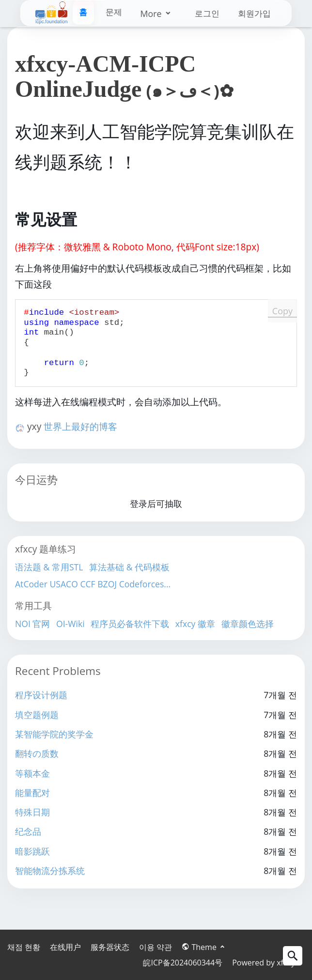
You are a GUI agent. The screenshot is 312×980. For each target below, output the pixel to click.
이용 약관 (156, 947)
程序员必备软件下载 (130, 624)
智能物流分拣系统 (50, 871)
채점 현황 (24, 947)
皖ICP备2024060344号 (183, 963)
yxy (35, 426)
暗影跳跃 (32, 851)
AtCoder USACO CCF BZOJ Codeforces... (93, 584)
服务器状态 (110, 947)
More (123, 14)
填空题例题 (37, 715)
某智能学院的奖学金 (54, 734)
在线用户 (65, 947)
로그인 (204, 14)
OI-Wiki (70, 624)
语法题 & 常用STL (49, 567)
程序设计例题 (41, 695)
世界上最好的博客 (80, 426)
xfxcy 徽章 (195, 624)
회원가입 (253, 14)
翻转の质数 (37, 753)
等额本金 (32, 773)
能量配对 (32, 793)
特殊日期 (32, 812)
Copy (282, 311)
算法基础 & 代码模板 (129, 567)
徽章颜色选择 (248, 624)
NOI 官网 (32, 624)
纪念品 (28, 831)
